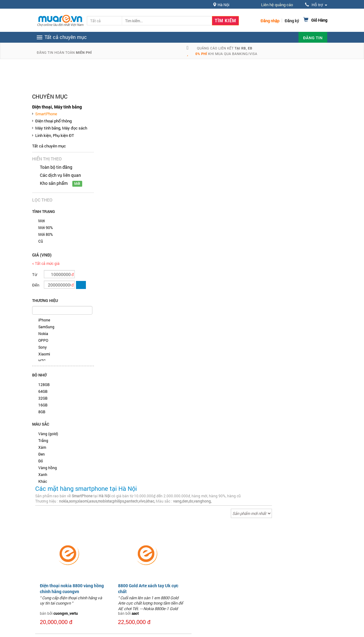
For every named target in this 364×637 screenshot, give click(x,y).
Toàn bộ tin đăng (56, 167)
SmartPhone (46, 114)
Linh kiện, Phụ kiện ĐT (55, 135)
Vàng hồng (48, 468)
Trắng (43, 440)
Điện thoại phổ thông (53, 121)
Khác (43, 481)
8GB (42, 412)
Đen (42, 454)
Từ (35, 274)
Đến (36, 285)
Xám (42, 447)
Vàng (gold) (48, 434)
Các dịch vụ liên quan (60, 175)
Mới (42, 221)
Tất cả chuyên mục (49, 146)
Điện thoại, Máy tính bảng (57, 107)
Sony (42, 347)
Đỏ (41, 461)
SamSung (46, 327)
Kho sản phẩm (54, 183)
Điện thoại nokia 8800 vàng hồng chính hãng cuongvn (72, 588)
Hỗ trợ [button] (316, 5)
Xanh (43, 474)
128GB (44, 384)
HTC (42, 361)
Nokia (43, 333)
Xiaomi (44, 354)
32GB (43, 398)
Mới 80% (46, 234)
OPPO (43, 340)
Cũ (41, 241)
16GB (43, 405)
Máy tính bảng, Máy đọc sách (61, 128)
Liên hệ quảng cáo (277, 5)
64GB (43, 391)
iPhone (44, 320)
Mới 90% (46, 227)
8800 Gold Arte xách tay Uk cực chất (148, 588)
